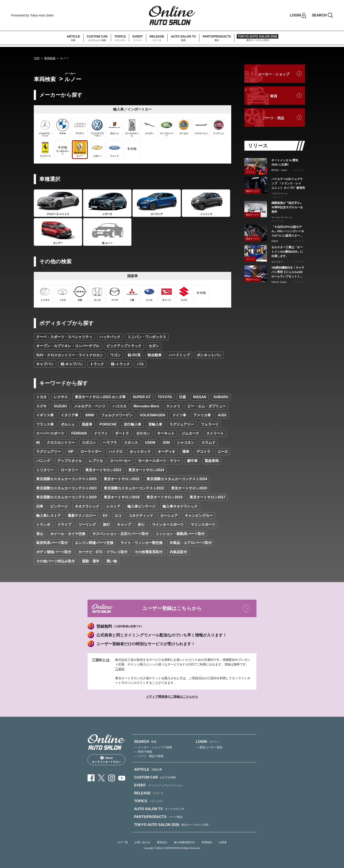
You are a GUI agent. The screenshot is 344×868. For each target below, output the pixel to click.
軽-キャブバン (72, 364)
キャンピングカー (199, 516)
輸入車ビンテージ (142, 506)
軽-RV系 (134, 355)
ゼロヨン (143, 433)
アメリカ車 (202, 415)
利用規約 (207, 842)
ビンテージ (59, 506)
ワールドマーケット (282, 217)
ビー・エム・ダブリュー (207, 406)
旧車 (40, 506)
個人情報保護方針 (185, 842)
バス (140, 364)
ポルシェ (68, 424)
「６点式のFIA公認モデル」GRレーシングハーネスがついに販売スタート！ (288, 232)
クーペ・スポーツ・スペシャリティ (64, 337)
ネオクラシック (87, 506)
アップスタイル (70, 461)
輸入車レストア (48, 516)
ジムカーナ (190, 433)
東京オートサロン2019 (165, 497)
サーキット (166, 433)
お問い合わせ (142, 842)
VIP (71, 452)
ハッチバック (110, 337)
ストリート (215, 433)
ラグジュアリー (182, 424)
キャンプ (124, 525)
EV (105, 516)
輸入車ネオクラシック (180, 506)
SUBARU (221, 397)
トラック (97, 364)
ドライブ (64, 525)
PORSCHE (108, 424)
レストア (113, 506)
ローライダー (91, 452)
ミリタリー (45, 470)
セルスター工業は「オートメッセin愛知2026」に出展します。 (287, 252)
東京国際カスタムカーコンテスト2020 (66, 497)
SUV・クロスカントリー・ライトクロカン (70, 355)
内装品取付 (178, 552)
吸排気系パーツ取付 (52, 543)
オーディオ (167, 452)
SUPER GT (142, 397)
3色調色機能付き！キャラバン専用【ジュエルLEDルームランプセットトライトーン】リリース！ (288, 272)
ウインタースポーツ (168, 525)
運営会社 (162, 842)
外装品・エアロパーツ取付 (191, 543)
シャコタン (186, 443)
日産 (183, 397)
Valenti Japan (279, 282)
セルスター (277, 262)
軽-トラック (120, 364)
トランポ (43, 525)
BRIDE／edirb (279, 170)
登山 (40, 534)
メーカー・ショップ (274, 74)
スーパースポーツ (50, 433)
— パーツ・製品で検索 (149, 756)
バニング (43, 461)
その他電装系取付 (149, 552)
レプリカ (96, 461)
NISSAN (200, 397)
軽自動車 (155, 355)
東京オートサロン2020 (189, 488)
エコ (118, 516)
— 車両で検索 (143, 752)
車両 (274, 96)
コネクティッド (141, 516)
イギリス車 (45, 415)
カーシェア (169, 516)
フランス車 (45, 424)
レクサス (61, 397)
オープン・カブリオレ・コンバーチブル (68, 346)
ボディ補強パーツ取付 (54, 552)
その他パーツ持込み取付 (56, 561)
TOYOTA (165, 397)
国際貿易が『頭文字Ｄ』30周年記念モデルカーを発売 (287, 207)
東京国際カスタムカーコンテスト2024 (177, 479)
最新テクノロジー (82, 516)
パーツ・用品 (274, 118)
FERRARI (79, 433)
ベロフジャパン (280, 193)
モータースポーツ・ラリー (159, 461)
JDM (166, 443)
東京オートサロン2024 (146, 470)
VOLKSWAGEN (152, 415)
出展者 (223, 842)
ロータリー (70, 470)
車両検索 (50, 58)
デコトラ (203, 452)
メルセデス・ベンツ (90, 406)
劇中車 (192, 461)
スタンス (131, 443)
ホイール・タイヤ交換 (68, 534)
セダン (154, 346)
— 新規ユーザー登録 (209, 747)
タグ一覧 (123, 842)
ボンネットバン (209, 355)
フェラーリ (210, 424)
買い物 (112, 561)
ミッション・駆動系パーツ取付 (180, 534)
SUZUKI (60, 406)
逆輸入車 (155, 424)
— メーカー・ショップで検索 (153, 747)
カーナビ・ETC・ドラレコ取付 (103, 552)
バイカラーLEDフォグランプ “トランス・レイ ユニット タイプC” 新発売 (288, 183)
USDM (150, 443)
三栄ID (120, 669)
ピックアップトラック (124, 346)
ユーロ (223, 452)
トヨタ (41, 397)
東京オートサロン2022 (122, 479)
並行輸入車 (133, 424)
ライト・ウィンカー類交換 (142, 543)
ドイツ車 (179, 415)
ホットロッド (140, 452)
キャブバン (45, 364)
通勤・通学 (91, 561)
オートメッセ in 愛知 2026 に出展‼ (285, 162)
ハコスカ (120, 406)
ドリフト (101, 433)
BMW (90, 415)
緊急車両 (212, 461)
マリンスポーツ (203, 525)
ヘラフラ (110, 443)
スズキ (41, 406)
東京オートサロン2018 (122, 497)
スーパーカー (120, 461)
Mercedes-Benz (146, 406)
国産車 (87, 424)
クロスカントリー (61, 443)
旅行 (106, 525)
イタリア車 (70, 415)
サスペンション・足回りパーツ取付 (120, 534)
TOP (37, 58)
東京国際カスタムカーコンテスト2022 (134, 488)
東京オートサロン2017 (208, 497)
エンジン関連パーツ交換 (94, 543)
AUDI (222, 415)
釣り (142, 525)
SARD (275, 241)
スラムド (208, 443)
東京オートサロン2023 (103, 470)
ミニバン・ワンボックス (147, 337)
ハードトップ (179, 355)
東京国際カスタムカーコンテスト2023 (66, 488)
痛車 (186, 452)
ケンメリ (173, 406)
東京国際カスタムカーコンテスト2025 (66, 479)
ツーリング (87, 525)
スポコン (89, 443)
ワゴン (115, 355)
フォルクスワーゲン (117, 415)
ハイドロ (116, 452)
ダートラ (122, 433)
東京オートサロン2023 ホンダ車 (100, 397)
